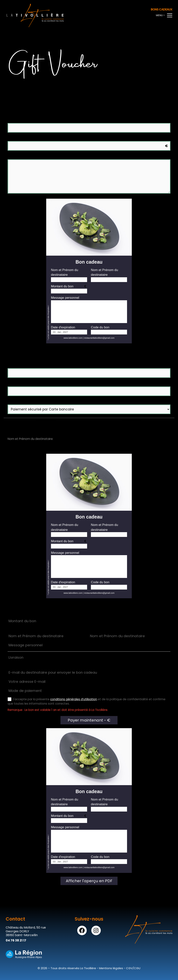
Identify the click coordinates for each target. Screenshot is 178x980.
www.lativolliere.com (73, 338)
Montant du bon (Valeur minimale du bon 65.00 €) (50, 139)
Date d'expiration (63, 327)
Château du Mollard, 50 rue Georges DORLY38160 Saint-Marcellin (26, 931)
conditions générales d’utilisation (74, 699)
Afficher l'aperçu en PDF (89, 881)
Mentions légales (111, 968)
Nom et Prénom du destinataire (35, 120)
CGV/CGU (133, 968)
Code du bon (100, 327)
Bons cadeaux (162, 9)
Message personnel (65, 298)
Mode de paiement (24, 402)
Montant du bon (62, 286)
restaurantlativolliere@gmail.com (99, 338)
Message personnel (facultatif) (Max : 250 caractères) (52, 157)
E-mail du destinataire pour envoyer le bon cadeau (50, 366)
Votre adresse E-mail (25, 384)
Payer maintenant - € (89, 720)
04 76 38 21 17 (16, 940)
